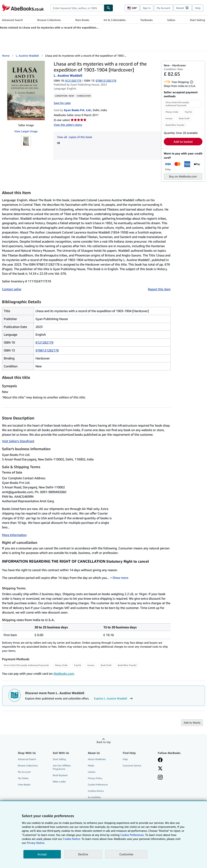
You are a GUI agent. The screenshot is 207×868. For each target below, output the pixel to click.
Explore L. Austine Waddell (114, 698)
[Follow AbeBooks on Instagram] (160, 778)
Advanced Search (12, 20)
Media (91, 766)
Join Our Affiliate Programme (62, 767)
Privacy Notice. (36, 843)
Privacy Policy (95, 778)
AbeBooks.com (64, 674)
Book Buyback (60, 775)
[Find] (108, 8)
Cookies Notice (96, 791)
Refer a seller (59, 782)
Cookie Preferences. (132, 835)
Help (198, 8)
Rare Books (82, 20)
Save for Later (62, 103)
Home (6, 56)
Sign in (147, 8)
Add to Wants (192, 723)
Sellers (171, 20)
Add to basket (183, 142)
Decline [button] (83, 854)
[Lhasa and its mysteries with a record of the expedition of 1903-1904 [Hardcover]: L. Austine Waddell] (26, 91)
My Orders (23, 778)
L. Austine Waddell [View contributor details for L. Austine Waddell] (27, 56)
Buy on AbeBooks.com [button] (183, 176)
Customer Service (132, 766)
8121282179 (73, 81)
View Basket (24, 785)
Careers (92, 772)
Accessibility (94, 797)
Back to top (104, 742)
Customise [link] (126, 854)
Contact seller (12, 289)
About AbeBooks (97, 759)
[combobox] (77, 8)
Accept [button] (42, 854)
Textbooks (146, 20)
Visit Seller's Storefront (18, 441)
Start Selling (197, 20)
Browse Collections (49, 20)
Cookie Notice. (72, 839)
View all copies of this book (75, 137)
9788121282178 (47, 350)
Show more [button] (120, 578)
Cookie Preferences (98, 785)
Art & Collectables (115, 20)
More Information (14, 535)
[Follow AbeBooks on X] (160, 769)
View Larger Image (26, 131)
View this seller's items (68, 125)
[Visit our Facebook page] (160, 760)
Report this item (159, 289)
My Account (163, 8)
